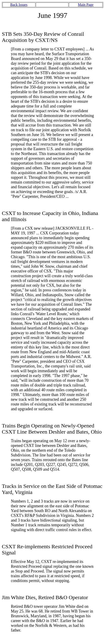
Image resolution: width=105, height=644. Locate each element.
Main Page (86, 5)
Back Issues (19, 5)
